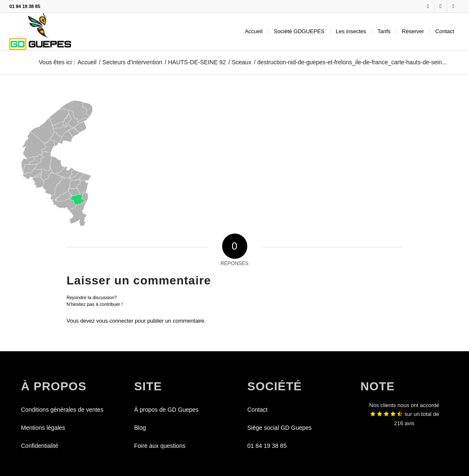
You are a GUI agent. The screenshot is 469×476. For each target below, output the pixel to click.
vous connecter (115, 321)
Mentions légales (43, 428)
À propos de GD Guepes (166, 410)
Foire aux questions (160, 446)
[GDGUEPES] (40, 32)
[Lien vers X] (441, 6)
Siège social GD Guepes (279, 428)
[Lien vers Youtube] (453, 6)
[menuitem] (254, 32)
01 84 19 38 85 (25, 6)
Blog (140, 428)
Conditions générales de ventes (62, 410)
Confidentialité (40, 446)
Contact (257, 410)
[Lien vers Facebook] (428, 6)
